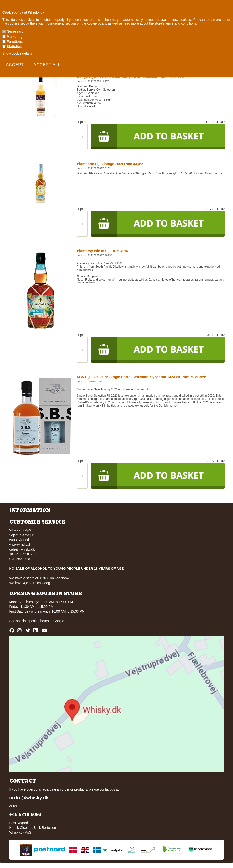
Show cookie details (17, 53)
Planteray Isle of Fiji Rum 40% (102, 251)
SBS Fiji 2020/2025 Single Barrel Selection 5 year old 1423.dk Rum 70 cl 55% (142, 377)
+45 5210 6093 (25, 814)
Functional (15, 42)
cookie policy (97, 23)
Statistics (14, 47)
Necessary (15, 31)
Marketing (15, 37)
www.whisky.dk (20, 545)
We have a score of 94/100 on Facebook (39, 578)
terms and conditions (181, 23)
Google (59, 621)
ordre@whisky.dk (22, 549)
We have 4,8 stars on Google (31, 583)
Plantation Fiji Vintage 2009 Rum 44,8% (110, 164)
